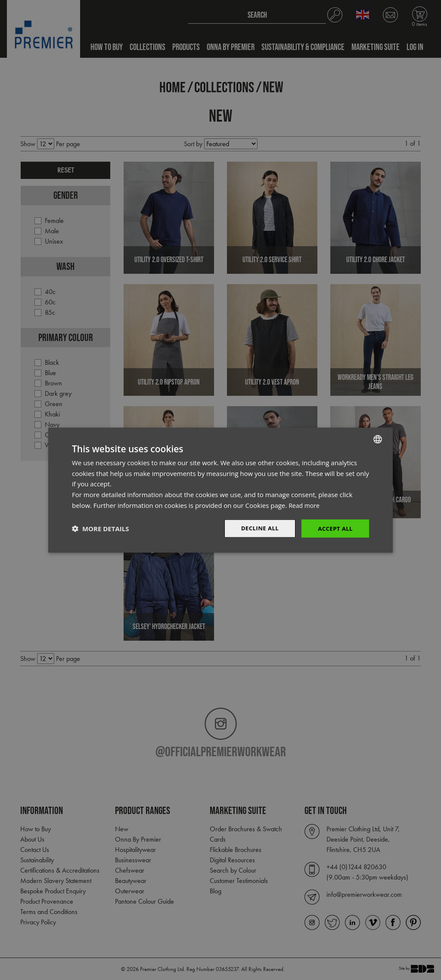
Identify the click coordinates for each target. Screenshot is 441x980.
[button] (100, 529)
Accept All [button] (334, 528)
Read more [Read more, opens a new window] (305, 504)
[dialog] (220, 490)
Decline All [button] (257, 528)
